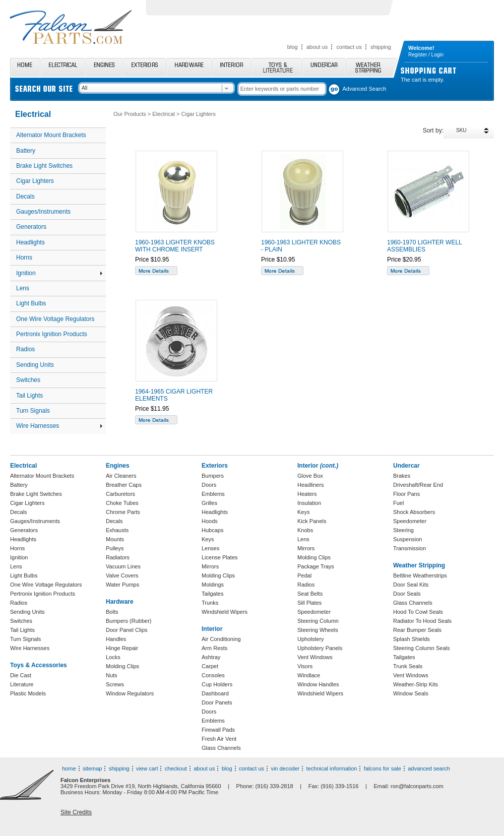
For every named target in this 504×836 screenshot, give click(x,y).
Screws (115, 684)
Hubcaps (212, 530)
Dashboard (215, 693)
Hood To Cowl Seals (418, 612)
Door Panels (217, 702)
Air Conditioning (221, 639)
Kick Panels (312, 521)
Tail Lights (29, 396)
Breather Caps (124, 485)
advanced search (429, 768)
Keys (208, 539)
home (69, 768)
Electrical (63, 67)
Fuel (398, 503)
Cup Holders (217, 684)
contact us (349, 47)
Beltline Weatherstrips (420, 575)
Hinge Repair (122, 648)
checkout (176, 768)
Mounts (115, 539)
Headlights (30, 242)
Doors (209, 485)
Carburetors (120, 494)
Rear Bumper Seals (417, 630)
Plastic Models (28, 693)
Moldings (213, 585)
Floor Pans (406, 494)
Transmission (409, 548)
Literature (22, 684)
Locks (113, 657)
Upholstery (311, 639)
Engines (104, 67)
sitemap (92, 768)
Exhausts (117, 530)
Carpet (210, 666)
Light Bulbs (31, 303)
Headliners (311, 485)
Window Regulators (130, 693)
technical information (332, 768)
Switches (28, 380)
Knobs (305, 530)
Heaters (307, 494)
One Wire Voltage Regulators (55, 319)
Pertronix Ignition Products (52, 334)
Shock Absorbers (414, 512)
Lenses (210, 548)
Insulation (309, 503)
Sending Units (35, 365)
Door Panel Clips (127, 630)
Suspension (408, 539)
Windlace (309, 675)
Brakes (402, 476)
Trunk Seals (408, 666)
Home (25, 67)
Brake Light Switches (44, 166)
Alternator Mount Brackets (51, 135)
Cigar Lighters (35, 181)
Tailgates (212, 594)
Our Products (130, 114)
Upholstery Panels (320, 648)
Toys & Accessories (39, 665)
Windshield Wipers (225, 612)
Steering (403, 530)
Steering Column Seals (422, 648)
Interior (232, 67)
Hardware (189, 67)
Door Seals (407, 594)
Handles (116, 639)
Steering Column (318, 621)
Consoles (213, 675)
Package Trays (316, 566)
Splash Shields (412, 639)
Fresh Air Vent (219, 739)
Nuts (112, 675)
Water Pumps (122, 585)
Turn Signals (33, 411)
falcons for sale (383, 768)
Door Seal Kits (411, 585)
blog (293, 47)
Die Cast (21, 675)
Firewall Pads (218, 730)
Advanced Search (365, 89)
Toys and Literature (277, 67)
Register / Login (426, 55)
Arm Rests (214, 648)
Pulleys (115, 548)
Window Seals (411, 693)
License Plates (220, 557)
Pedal (304, 575)
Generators (31, 227)
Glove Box (310, 476)
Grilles (209, 503)
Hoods (210, 521)
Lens (23, 288)
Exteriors (144, 67)
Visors (305, 666)
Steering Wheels (318, 630)
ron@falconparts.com (417, 786)
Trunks (210, 603)
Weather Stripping (372, 67)
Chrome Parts (123, 512)
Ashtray (211, 657)
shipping (381, 47)
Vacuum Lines (123, 566)
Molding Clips (122, 666)
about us (317, 47)
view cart (147, 768)
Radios (25, 349)
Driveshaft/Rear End (418, 485)
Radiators (118, 557)
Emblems (213, 494)
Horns (24, 258)
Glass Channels (221, 748)
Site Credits (76, 812)
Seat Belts (310, 594)
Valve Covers (122, 575)
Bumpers (213, 476)
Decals (25, 197)
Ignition (59, 273)
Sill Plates (309, 603)
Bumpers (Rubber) (129, 621)
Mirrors (210, 566)
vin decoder (285, 768)
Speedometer (314, 612)
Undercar (324, 67)
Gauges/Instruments (43, 212)
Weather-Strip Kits (416, 684)
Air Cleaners (121, 476)
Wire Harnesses (59, 426)
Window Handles (318, 684)
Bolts (112, 612)
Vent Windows (315, 657)
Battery (26, 151)
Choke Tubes (122, 503)
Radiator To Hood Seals (422, 621)
